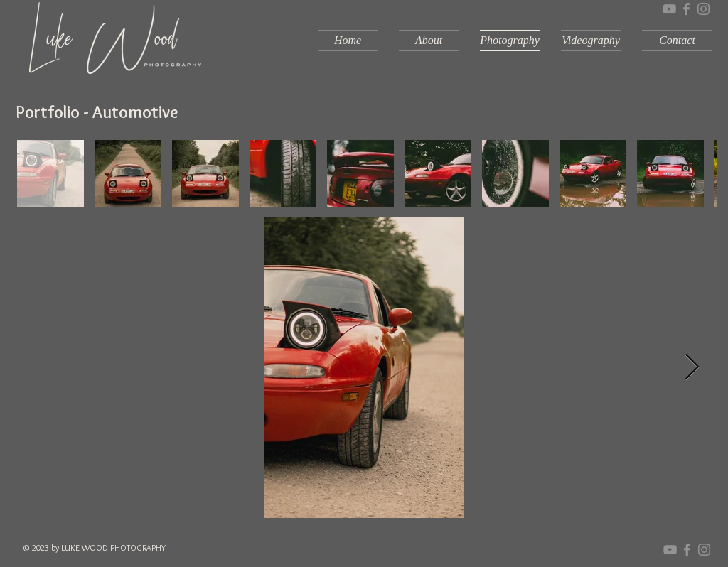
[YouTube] (669, 9)
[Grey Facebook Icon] (686, 9)
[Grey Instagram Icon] (703, 9)
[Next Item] (692, 368)
